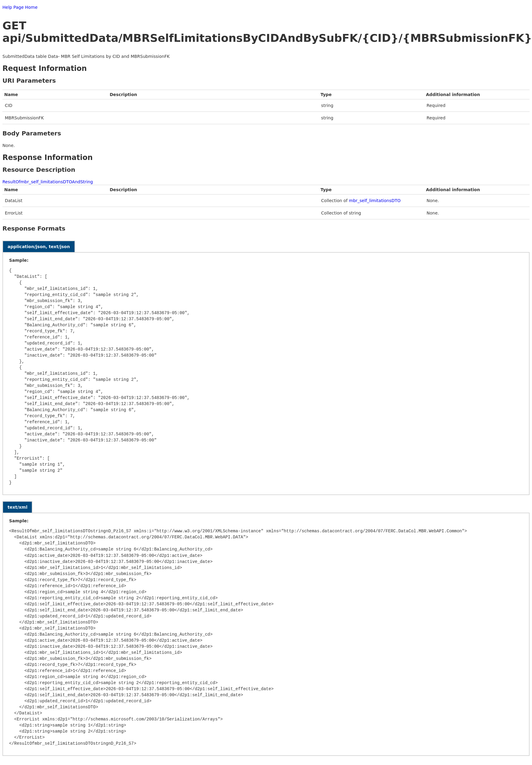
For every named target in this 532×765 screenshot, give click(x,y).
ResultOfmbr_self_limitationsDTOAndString (48, 182)
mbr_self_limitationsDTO (375, 201)
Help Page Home (20, 7)
